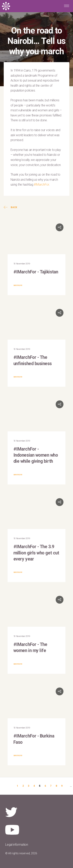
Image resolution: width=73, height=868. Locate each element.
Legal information (17, 845)
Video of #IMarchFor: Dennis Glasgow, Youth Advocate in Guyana (37, 610)
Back (10, 207)
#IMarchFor (41, 185)
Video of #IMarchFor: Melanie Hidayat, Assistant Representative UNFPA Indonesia (37, 415)
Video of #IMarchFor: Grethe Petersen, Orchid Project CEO (37, 513)
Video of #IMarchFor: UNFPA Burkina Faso (37, 702)
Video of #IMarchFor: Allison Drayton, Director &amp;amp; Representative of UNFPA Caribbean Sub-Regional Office (37, 323)
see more (18, 285)
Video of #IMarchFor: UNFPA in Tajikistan (37, 238)
